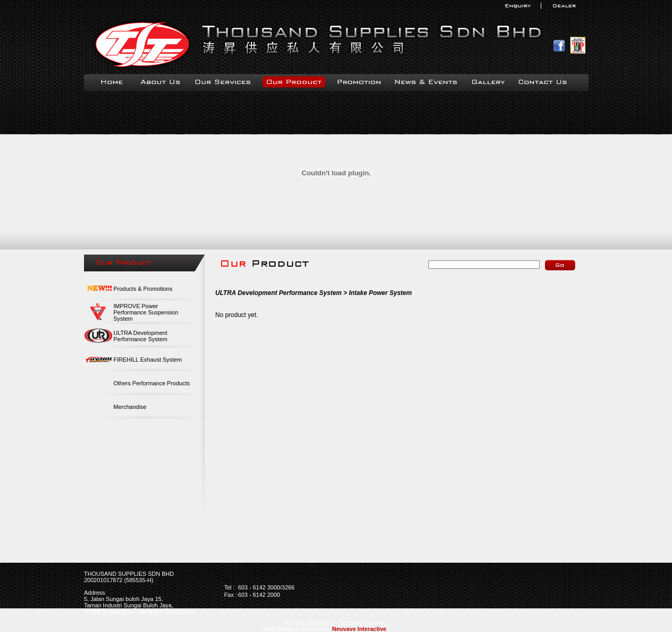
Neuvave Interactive (359, 629)
